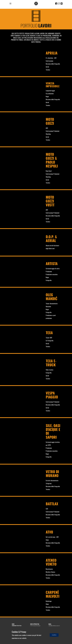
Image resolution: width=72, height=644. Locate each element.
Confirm (54, 635)
